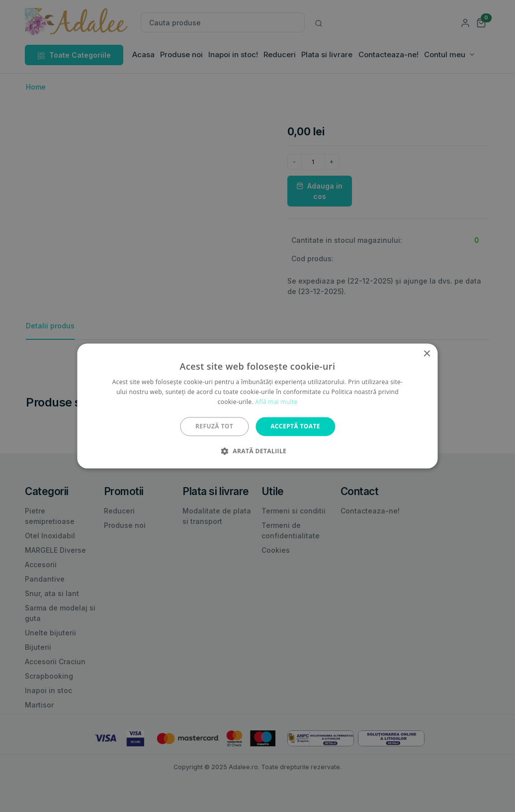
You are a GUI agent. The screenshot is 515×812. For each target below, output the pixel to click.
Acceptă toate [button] (295, 426)
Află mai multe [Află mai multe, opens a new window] (276, 402)
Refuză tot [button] (214, 426)
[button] (257, 451)
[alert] (257, 406)
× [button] (427, 354)
